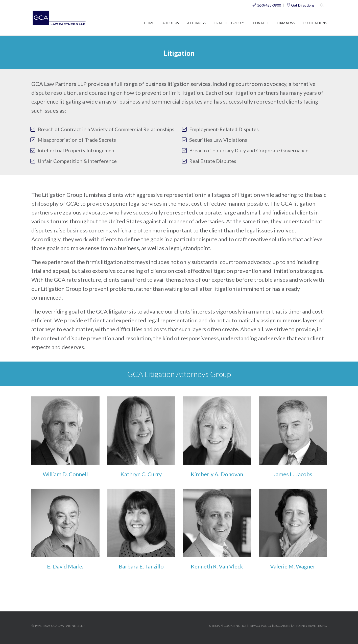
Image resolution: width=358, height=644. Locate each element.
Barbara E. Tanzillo (141, 566)
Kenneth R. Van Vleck (217, 566)
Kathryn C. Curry (141, 474)
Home (149, 23)
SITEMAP (215, 626)
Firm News (286, 23)
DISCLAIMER (282, 626)
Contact (261, 23)
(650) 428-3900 (267, 5)
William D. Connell (65, 474)
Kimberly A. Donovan (217, 474)
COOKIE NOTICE (235, 626)
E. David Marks (65, 566)
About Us (171, 23)
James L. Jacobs (293, 474)
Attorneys (197, 23)
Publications (315, 23)
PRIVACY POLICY (260, 626)
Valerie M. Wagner (293, 566)
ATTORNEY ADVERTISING (310, 626)
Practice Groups (230, 23)
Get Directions (301, 5)
